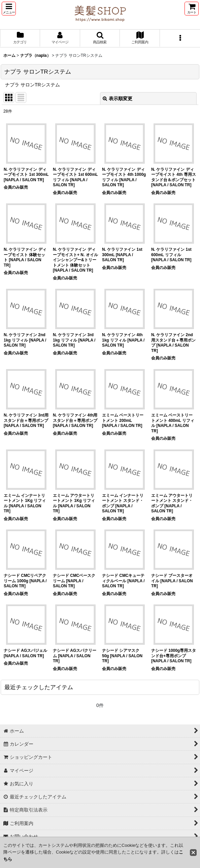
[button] (9, 9)
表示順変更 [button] (118, 98)
